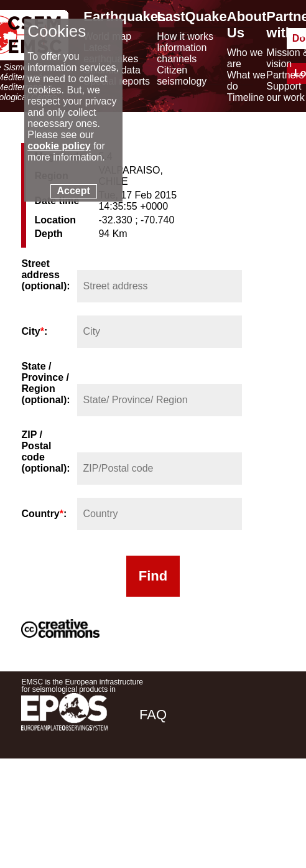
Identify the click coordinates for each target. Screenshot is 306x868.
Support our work (285, 92)
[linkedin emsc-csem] (233, 802)
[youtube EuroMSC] (267, 802)
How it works (185, 36)
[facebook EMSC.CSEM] (165, 802)
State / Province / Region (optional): (45, 383)
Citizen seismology (182, 76)
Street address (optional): (45, 275)
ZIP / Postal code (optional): (45, 451)
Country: (44, 514)
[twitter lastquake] (199, 802)
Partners (285, 75)
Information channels (182, 53)
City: (34, 331)
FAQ (153, 715)
